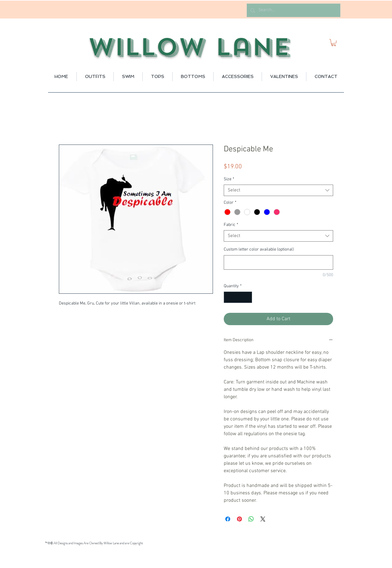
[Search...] (293, 10)
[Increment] (247, 297)
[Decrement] (229, 297)
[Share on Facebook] (228, 519)
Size (229, 179)
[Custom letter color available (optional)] (278, 262)
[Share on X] (263, 519)
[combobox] (278, 190)
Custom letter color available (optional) (259, 249)
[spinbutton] (238, 297)
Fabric (231, 225)
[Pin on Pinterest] (239, 519)
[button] (334, 43)
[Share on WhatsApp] (251, 519)
